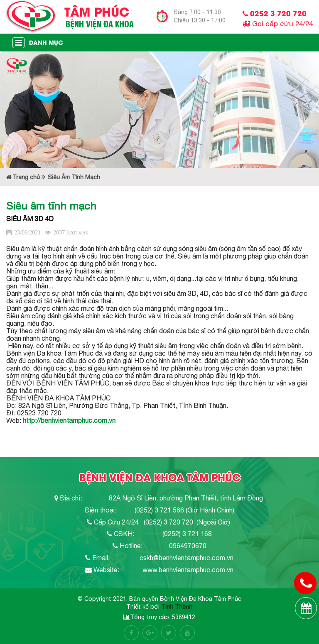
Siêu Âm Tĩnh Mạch (74, 177)
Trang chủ (23, 177)
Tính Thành (177, 607)
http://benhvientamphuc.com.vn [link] (69, 420)
